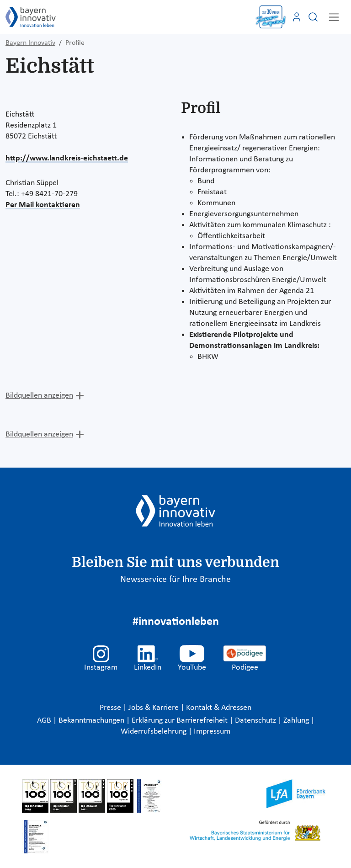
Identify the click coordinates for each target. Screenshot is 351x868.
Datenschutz (256, 721)
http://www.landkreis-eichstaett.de (67, 158)
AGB (45, 721)
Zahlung (297, 721)
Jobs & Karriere (154, 708)
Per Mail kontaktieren (43, 205)
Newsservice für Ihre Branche (175, 580)
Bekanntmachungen (92, 721)
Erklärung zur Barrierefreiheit (181, 721)
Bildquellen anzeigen (39, 396)
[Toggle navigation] (334, 17)
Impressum (212, 732)
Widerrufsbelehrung (154, 732)
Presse (111, 708)
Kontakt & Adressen (219, 708)
